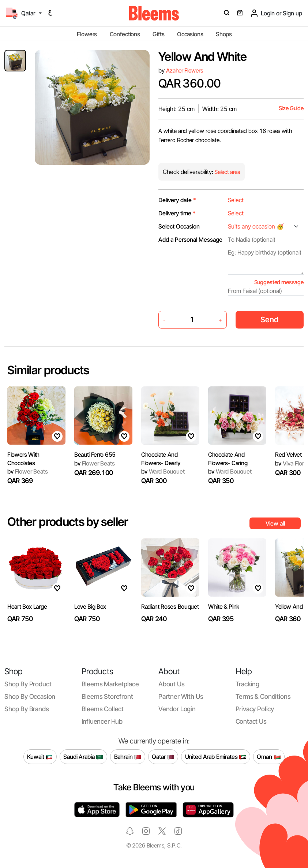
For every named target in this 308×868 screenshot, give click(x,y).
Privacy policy (255, 709)
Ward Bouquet (163, 471)
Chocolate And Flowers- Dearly (161, 459)
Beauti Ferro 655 (95, 455)
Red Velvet (288, 455)
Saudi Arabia (83, 757)
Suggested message (279, 282)
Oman (269, 757)
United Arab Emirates (216, 757)
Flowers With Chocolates (23, 459)
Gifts (158, 34)
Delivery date (177, 200)
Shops (224, 34)
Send (269, 320)
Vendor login (177, 709)
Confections (125, 34)
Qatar (163, 757)
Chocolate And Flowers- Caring (228, 459)
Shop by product (28, 684)
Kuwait (40, 757)
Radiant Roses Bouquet (170, 607)
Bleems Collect (103, 709)
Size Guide (291, 108)
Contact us (251, 721)
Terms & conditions (263, 696)
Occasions (190, 34)
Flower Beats (28, 471)
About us (172, 684)
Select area (227, 172)
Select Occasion (179, 226)
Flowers (87, 34)
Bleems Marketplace (110, 684)
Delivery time (177, 213)
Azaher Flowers (185, 71)
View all (275, 523)
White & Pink (224, 607)
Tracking (248, 684)
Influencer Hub (102, 721)
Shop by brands (27, 709)
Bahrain (128, 757)
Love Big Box (90, 607)
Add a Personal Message (190, 240)
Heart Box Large (27, 607)
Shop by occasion (30, 696)
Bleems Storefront (107, 696)
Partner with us (181, 696)
